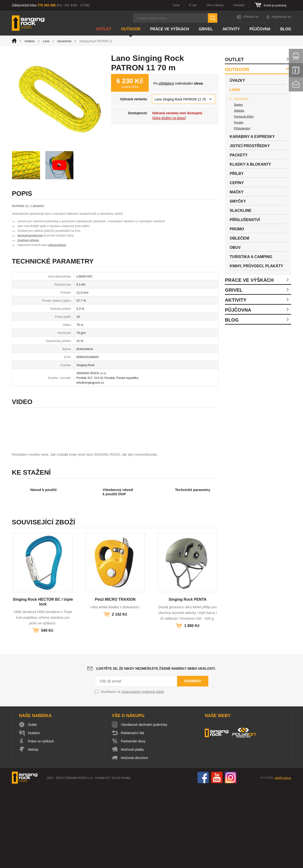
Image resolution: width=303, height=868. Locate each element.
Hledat (213, 18)
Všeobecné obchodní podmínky (144, 805)
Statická (239, 111)
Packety (238, 155)
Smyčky (238, 201)
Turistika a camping (251, 257)
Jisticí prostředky (250, 146)
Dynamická (64, 41)
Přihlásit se (251, 17)
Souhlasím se (132, 773)
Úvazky (237, 80)
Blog (286, 29)
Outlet (104, 29)
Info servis (296, 70)
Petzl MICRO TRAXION (115, 680)
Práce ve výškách (169, 29)
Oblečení (239, 238)
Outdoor (131, 29)
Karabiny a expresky (252, 137)
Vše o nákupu (215, 5)
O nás (193, 5)
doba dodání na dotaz (169, 118)
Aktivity (231, 29)
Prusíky (239, 123)
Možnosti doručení (134, 839)
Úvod (176, 5)
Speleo (238, 105)
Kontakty (239, 5)
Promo (237, 229)
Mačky (237, 192)
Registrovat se (281, 17)
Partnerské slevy (133, 822)
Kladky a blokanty (250, 164)
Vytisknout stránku (296, 56)
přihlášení (167, 83)
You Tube (217, 858)
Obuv (235, 248)
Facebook (203, 858)
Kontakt (296, 84)
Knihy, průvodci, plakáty (256, 266)
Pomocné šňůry (244, 117)
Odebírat (193, 762)
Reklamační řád (133, 814)
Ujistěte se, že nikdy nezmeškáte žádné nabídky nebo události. (156, 749)
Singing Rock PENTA (187, 680)
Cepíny (237, 183)
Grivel (206, 29)
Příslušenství (242, 128)
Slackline (241, 211)
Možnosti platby (132, 830)
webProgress (283, 859)
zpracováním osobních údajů (143, 773)
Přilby (237, 174)
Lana (46, 41)
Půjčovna (260, 29)
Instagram (231, 858)
